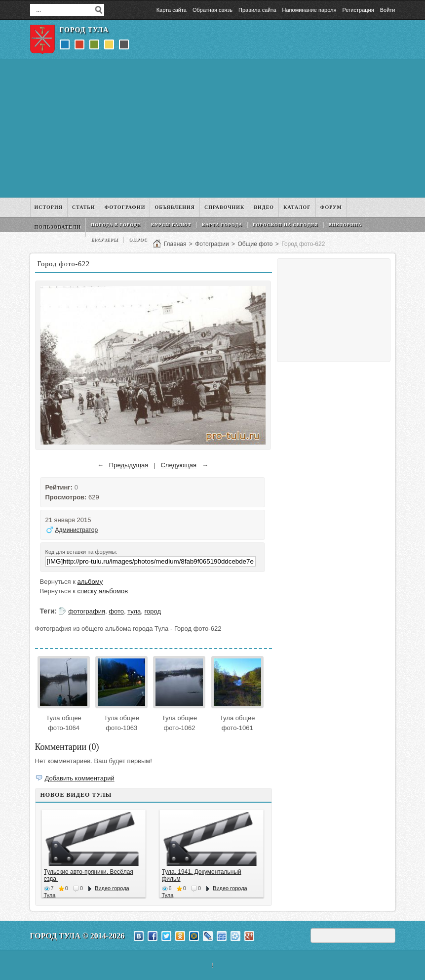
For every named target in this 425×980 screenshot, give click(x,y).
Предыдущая (129, 465)
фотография (87, 611)
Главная (175, 244)
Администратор (77, 530)
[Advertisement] (213, 128)
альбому (90, 582)
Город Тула (84, 30)
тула (134, 611)
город (153, 611)
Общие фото (255, 244)
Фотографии (212, 244)
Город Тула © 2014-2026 (77, 936)
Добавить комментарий (80, 778)
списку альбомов (103, 591)
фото (116, 611)
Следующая (178, 465)
